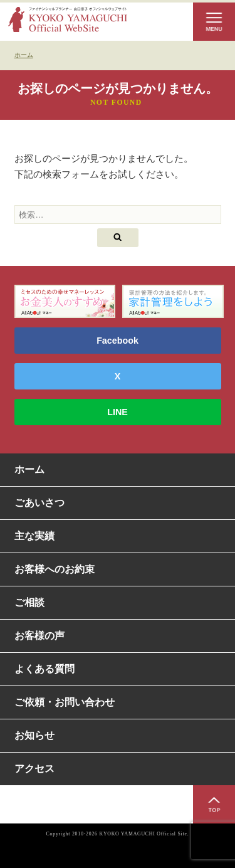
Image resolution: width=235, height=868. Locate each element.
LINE (118, 412)
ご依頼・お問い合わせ (65, 702)
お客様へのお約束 (55, 569)
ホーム (29, 469)
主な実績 (34, 536)
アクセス (34, 769)
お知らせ (34, 735)
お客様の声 (39, 636)
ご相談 (29, 602)
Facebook (118, 341)
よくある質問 (44, 669)
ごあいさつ (39, 503)
